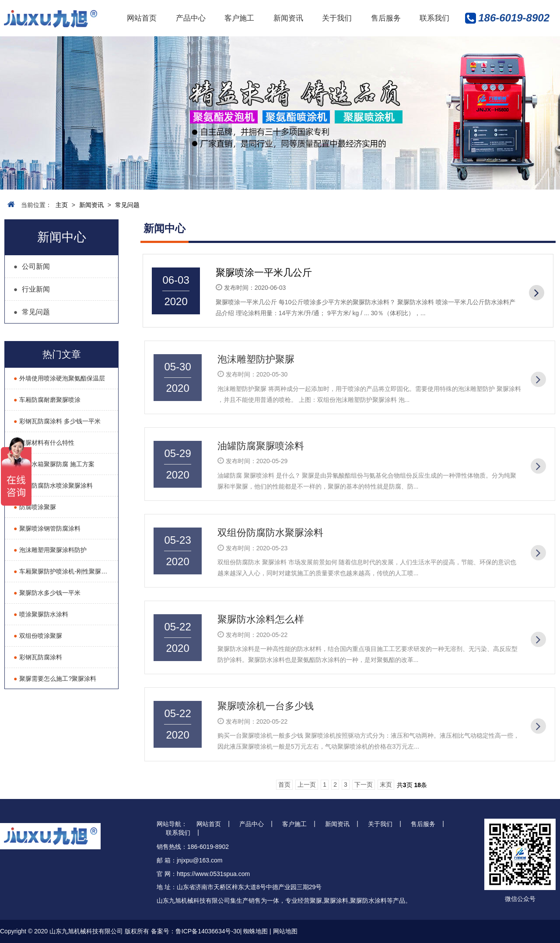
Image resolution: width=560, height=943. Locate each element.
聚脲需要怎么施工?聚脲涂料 (55, 679)
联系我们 (434, 18)
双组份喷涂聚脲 (38, 636)
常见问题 (127, 205)
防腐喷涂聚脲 (35, 507)
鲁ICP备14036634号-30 (208, 931)
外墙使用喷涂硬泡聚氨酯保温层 (59, 378)
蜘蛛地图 (255, 931)
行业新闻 (32, 289)
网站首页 (142, 18)
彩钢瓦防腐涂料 (38, 657)
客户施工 (239, 18)
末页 (386, 785)
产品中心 (191, 18)
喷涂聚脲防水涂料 (41, 614)
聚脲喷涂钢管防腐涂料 (47, 528)
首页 (284, 785)
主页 (62, 205)
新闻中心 (62, 237)
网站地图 (285, 931)
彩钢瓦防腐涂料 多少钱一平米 (57, 421)
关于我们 (337, 18)
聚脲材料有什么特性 (44, 443)
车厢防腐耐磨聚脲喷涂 (47, 400)
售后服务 (386, 18)
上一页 (307, 785)
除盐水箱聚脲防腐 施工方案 (54, 464)
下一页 (364, 785)
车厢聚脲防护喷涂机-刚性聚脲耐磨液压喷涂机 (66, 571)
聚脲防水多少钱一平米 (47, 593)
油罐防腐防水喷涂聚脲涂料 (53, 486)
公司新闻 (32, 266)
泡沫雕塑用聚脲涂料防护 (50, 550)
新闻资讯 (288, 18)
